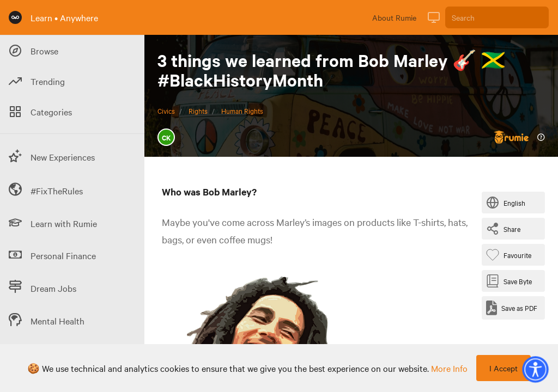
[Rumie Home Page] (15, 17)
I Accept (504, 368)
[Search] (497, 17)
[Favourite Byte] (511, 255)
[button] (535, 369)
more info (449, 368)
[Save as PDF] (512, 308)
